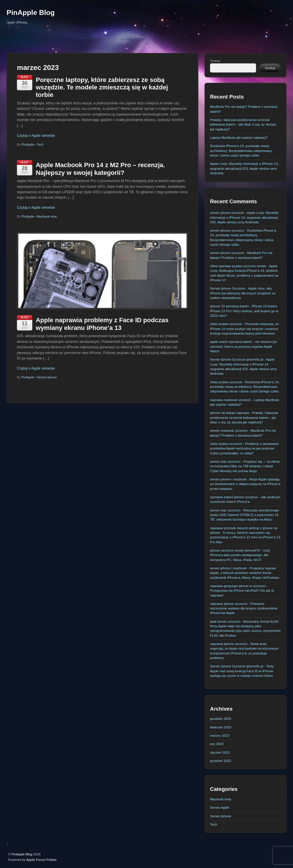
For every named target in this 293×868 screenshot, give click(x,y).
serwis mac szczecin (225, 461)
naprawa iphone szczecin (229, 604)
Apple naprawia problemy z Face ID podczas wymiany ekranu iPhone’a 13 (102, 324)
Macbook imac (47, 216)
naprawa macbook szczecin (230, 400)
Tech (40, 144)
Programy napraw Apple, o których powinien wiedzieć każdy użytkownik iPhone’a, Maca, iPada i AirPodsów (245, 573)
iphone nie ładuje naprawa (229, 413)
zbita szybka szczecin (226, 324)
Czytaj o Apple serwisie (36, 135)
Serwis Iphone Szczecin (228, 288)
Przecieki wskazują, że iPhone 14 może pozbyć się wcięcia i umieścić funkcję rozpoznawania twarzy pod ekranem (244, 329)
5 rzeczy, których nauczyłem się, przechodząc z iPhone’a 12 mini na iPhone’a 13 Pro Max (245, 537)
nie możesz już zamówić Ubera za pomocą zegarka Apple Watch (243, 346)
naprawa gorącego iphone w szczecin (238, 586)
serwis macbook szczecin (229, 430)
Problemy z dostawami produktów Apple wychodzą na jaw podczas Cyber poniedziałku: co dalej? (244, 448)
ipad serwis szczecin (225, 621)
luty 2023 (217, 744)
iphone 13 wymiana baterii (229, 306)
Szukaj (215, 61)
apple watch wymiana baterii (231, 342)
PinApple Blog (22, 854)
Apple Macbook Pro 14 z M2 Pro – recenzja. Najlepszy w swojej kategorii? (100, 169)
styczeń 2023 (220, 752)
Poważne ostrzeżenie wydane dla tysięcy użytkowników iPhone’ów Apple (244, 608)
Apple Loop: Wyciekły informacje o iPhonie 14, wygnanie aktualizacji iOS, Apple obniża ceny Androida (244, 168)
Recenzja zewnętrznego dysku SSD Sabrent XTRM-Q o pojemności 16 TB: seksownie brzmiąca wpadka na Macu (245, 515)
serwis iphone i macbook (228, 479)
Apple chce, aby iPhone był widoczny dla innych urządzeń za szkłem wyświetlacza (243, 293)
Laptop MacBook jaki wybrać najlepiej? (239, 137)
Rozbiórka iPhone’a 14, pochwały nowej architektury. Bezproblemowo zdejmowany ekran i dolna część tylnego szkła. (241, 150)
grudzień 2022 (221, 761)
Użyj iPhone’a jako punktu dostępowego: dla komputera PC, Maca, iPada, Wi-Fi (240, 555)
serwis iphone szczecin (227, 213)
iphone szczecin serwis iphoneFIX (235, 550)
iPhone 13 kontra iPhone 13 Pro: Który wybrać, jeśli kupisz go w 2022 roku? (244, 311)
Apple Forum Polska (41, 860)
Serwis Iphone (47, 377)
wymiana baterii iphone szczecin (234, 497)
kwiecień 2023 (221, 727)
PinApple (28, 144)
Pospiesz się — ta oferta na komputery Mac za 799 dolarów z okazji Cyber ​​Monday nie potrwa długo (245, 466)
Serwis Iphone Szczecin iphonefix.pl (237, 359)
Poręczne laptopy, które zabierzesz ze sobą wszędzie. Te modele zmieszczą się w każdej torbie (102, 87)
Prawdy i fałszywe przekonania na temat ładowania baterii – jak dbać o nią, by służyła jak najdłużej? (243, 124)
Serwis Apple (220, 807)
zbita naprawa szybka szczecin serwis (238, 266)
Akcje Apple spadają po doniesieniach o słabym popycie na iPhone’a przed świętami (245, 484)
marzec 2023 (220, 735)
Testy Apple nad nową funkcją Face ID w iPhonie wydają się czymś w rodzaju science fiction (242, 671)
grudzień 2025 (221, 719)
